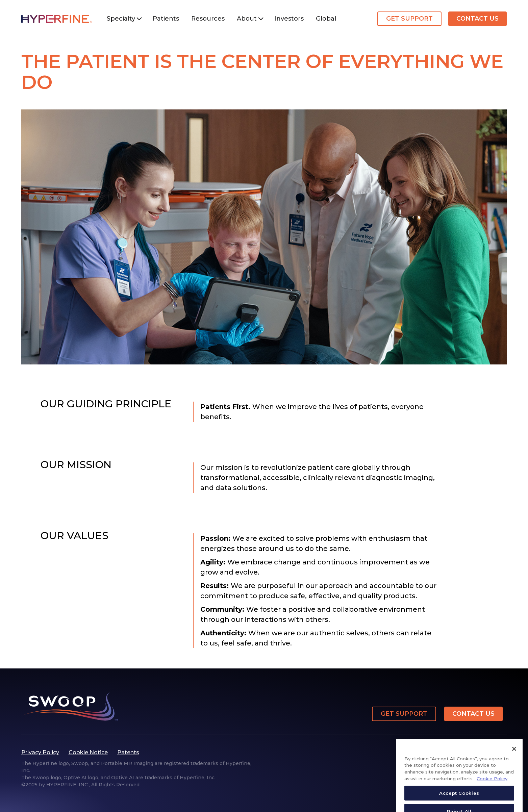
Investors (289, 19)
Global (326, 19)
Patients (166, 19)
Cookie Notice (88, 752)
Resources (208, 19)
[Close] (514, 756)
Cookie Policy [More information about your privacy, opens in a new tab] (492, 786)
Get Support (409, 19)
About (247, 19)
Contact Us (477, 19)
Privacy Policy (40, 752)
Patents (128, 752)
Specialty (121, 19)
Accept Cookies (459, 801)
